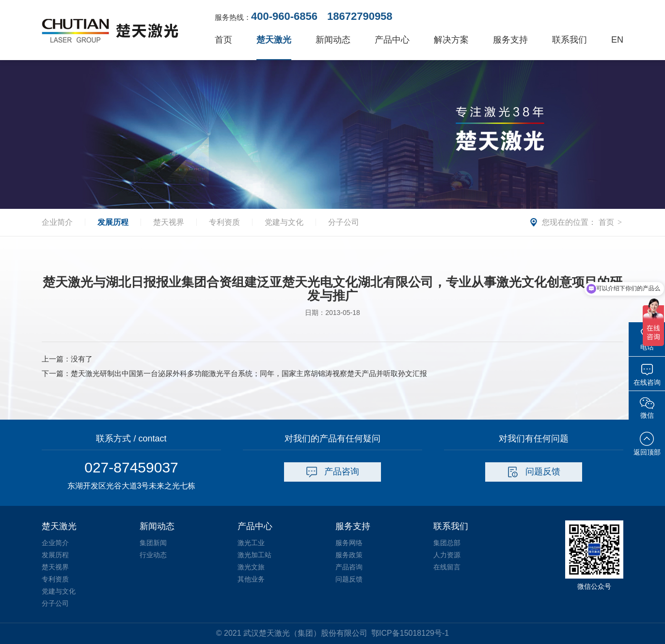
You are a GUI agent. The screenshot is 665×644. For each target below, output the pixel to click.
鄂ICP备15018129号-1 (410, 633)
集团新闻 (153, 543)
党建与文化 (284, 222)
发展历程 (113, 222)
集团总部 (447, 543)
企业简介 (57, 222)
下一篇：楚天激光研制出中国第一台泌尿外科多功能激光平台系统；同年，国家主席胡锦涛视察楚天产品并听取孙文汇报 (234, 373)
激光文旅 (251, 567)
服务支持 (510, 40)
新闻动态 (333, 40)
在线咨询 (647, 375)
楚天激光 (274, 40)
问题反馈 (534, 472)
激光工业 (251, 543)
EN (617, 40)
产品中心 (392, 40)
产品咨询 (333, 472)
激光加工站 (254, 555)
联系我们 (570, 40)
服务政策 (349, 555)
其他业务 (251, 579)
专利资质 (224, 222)
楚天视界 (169, 222)
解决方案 (451, 40)
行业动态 (153, 555)
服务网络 (349, 543)
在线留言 (447, 567)
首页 (223, 40)
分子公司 (344, 222)
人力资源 (447, 555)
